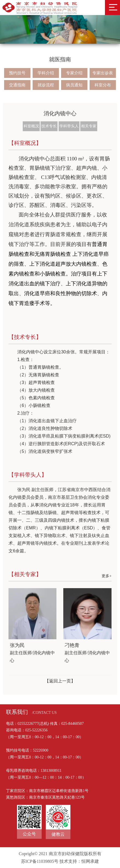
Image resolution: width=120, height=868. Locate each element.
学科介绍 (46, 73)
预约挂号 (17, 73)
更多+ (107, 576)
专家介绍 (74, 73)
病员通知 (74, 85)
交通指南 (17, 85)
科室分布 (103, 85)
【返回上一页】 (60, 681)
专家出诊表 (103, 73)
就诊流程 (46, 85)
